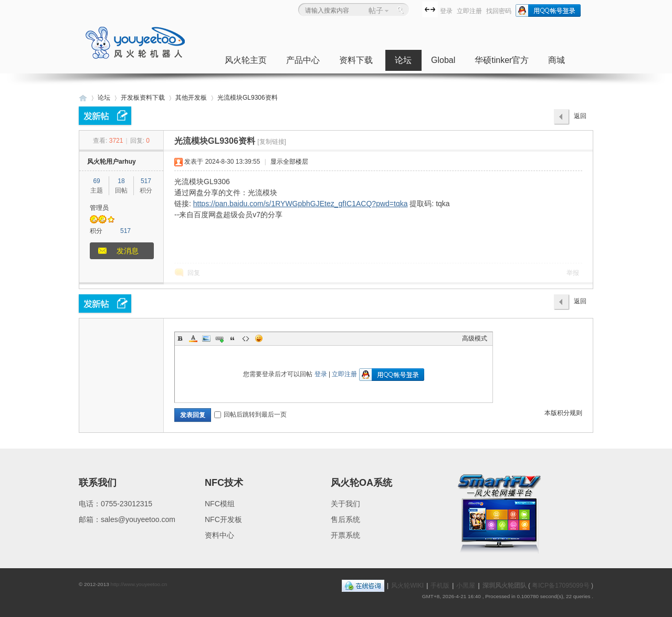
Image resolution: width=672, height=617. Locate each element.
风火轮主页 (246, 60)
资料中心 (219, 535)
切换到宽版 (430, 9)
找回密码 (499, 11)
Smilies (259, 338)
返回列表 (580, 119)
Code (246, 338)
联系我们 (98, 483)
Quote (233, 338)
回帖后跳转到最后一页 (250, 414)
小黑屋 (466, 586)
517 (146, 181)
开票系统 (345, 535)
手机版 (440, 586)
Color (193, 338)
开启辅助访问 (419, 9)
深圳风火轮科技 (83, 98)
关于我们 (345, 504)
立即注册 (469, 11)
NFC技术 (224, 483)
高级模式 (475, 338)
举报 (573, 273)
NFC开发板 (223, 519)
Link (219, 338)
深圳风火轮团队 (505, 586)
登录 (446, 11)
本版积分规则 (563, 413)
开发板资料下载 (143, 98)
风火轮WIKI (407, 586)
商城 (556, 60)
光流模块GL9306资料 (248, 98)
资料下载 (356, 60)
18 (121, 181)
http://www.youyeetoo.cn (139, 584)
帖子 (376, 10)
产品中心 (303, 60)
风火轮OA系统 (361, 483)
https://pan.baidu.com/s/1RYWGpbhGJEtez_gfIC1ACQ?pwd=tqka (301, 204)
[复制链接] (272, 142)
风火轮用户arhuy (112, 162)
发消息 (128, 251)
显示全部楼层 (289, 162)
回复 (194, 273)
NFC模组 (220, 504)
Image (206, 338)
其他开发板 (191, 98)
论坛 (403, 60)
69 (96, 181)
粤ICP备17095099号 (560, 586)
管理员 (99, 208)
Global (443, 60)
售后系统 (345, 519)
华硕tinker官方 (502, 60)
